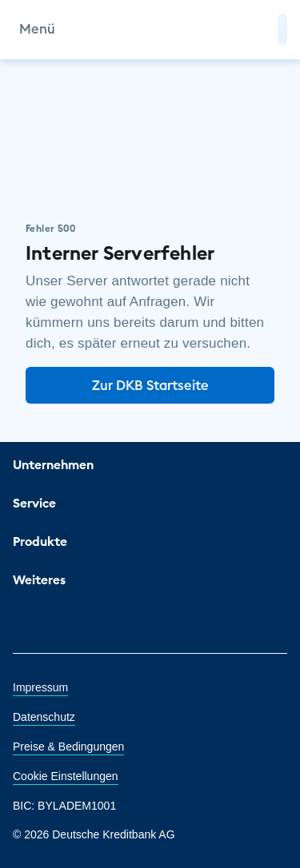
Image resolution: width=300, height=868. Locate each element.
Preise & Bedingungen (68, 747)
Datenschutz (44, 717)
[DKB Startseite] (150, 30)
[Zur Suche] (258, 30)
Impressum (40, 687)
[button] (282, 30)
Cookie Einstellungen (66, 776)
